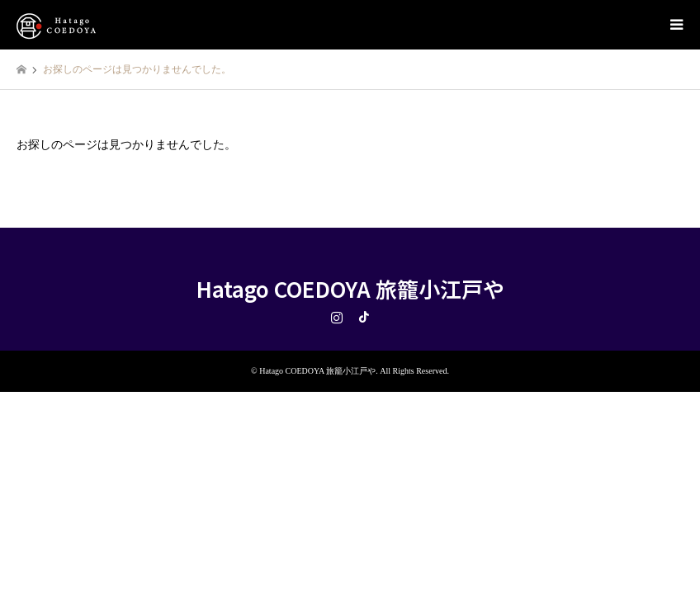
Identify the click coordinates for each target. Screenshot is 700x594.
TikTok (364, 317)
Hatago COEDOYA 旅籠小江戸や (350, 288)
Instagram (337, 317)
